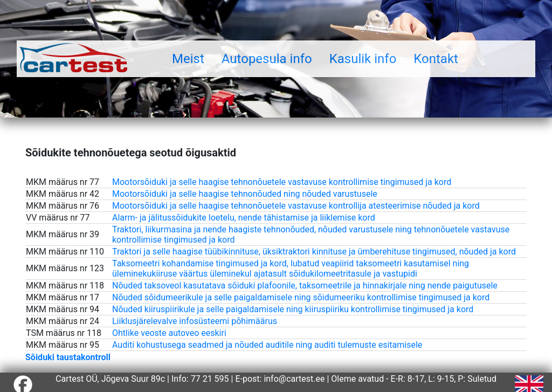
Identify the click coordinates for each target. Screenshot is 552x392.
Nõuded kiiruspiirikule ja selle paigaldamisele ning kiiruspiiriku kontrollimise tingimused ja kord (293, 309)
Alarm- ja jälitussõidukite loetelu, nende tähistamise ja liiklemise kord (244, 218)
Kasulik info (363, 59)
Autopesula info (267, 59)
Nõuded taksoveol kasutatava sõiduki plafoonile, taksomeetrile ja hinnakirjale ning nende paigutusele (305, 286)
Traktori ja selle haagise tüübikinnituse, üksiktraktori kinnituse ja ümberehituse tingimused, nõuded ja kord (314, 252)
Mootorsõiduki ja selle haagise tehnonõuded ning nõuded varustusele (245, 194)
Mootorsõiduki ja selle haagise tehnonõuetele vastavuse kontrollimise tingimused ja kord (282, 182)
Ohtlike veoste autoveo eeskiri (169, 333)
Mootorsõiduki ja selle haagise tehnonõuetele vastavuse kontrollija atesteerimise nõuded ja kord (296, 206)
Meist (188, 59)
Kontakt (436, 59)
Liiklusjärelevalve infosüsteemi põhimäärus (195, 321)
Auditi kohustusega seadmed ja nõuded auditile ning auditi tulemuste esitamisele (267, 345)
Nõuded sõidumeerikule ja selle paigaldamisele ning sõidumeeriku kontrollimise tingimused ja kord (301, 297)
